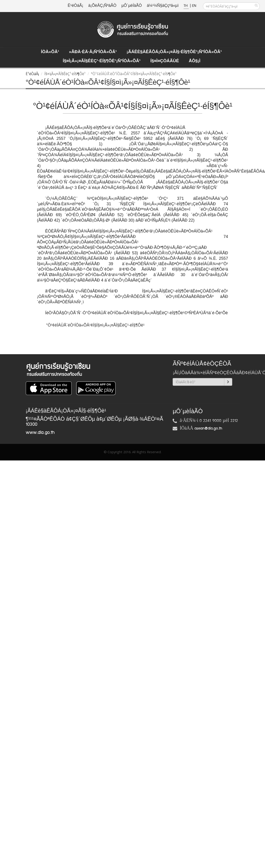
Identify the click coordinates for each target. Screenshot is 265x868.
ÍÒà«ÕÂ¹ (50, 52)
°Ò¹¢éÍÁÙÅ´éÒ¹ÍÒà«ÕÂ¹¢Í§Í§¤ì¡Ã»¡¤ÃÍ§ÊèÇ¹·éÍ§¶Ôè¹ (96, 325)
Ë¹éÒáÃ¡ (76, 6)
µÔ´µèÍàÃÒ (132, 6)
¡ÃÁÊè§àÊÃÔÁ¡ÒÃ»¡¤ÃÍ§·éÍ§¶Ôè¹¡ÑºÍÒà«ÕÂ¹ (174, 52)
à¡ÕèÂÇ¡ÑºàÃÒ (102, 6)
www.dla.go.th (40, 433)
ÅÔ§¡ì (195, 61)
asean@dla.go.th (208, 428)
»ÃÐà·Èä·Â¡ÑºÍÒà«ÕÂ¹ (93, 52)
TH (186, 6)
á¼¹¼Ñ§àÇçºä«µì (163, 6)
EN (194, 6)
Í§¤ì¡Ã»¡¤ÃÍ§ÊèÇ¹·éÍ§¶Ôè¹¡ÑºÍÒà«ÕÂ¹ (102, 61)
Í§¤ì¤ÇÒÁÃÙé (165, 61)
